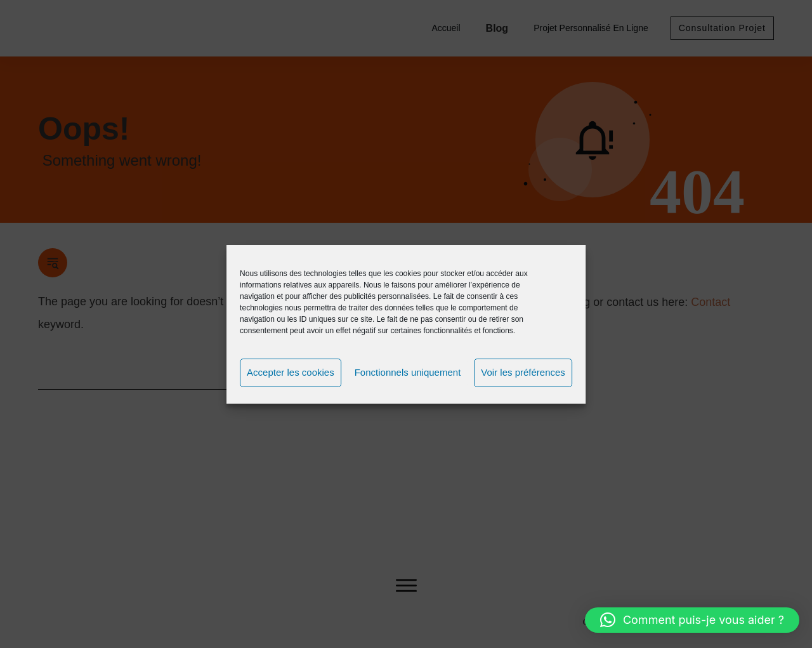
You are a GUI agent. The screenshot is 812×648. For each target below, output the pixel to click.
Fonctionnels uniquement (408, 372)
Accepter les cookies (291, 372)
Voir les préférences (523, 372)
